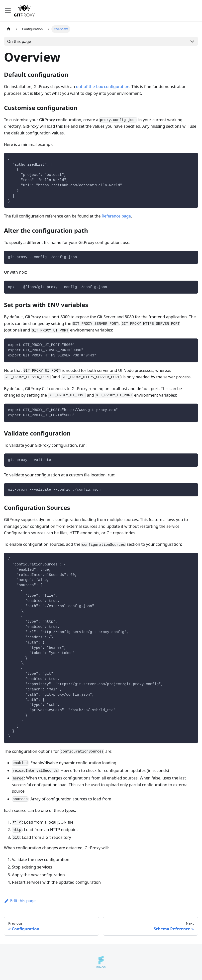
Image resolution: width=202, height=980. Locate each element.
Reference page (116, 216)
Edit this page (20, 901)
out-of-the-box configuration (103, 87)
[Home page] (9, 29)
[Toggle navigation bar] (8, 11)
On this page (19, 41)
